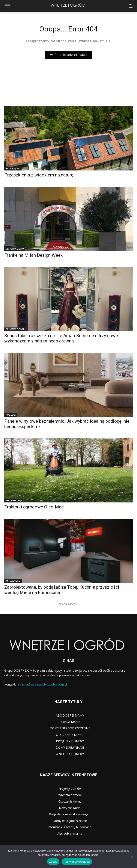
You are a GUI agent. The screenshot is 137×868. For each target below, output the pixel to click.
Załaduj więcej (68, 604)
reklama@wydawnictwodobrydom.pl (42, 684)
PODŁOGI (11, 415)
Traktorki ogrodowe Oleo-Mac (34, 507)
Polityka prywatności (77, 862)
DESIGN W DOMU (15, 249)
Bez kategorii (13, 169)
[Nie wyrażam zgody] (132, 857)
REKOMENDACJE (14, 501)
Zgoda (53, 862)
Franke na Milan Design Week (33, 255)
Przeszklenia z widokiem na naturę (39, 175)
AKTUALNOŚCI (13, 581)
